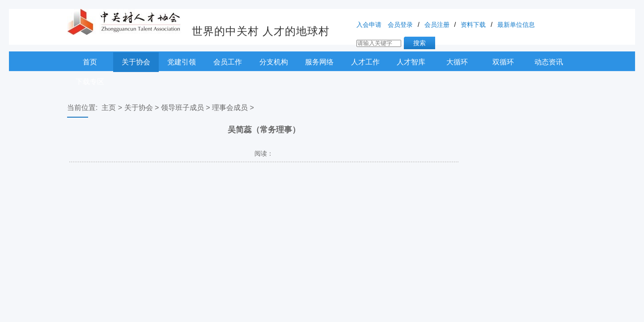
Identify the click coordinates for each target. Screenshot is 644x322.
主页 (109, 108)
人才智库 (411, 62)
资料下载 (473, 25)
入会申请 (369, 25)
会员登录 (400, 25)
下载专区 (90, 82)
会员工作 (228, 62)
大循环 (457, 62)
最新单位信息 (516, 25)
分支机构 (274, 62)
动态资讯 (549, 62)
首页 (90, 62)
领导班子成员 (182, 108)
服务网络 (319, 62)
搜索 (419, 43)
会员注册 (437, 25)
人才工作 (365, 62)
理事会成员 (230, 108)
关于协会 (136, 62)
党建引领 (182, 62)
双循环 (503, 62)
